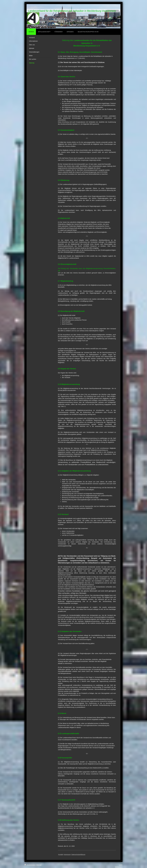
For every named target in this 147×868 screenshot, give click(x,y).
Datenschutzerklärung (78, 854)
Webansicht (119, 867)
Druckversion (30, 865)
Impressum (67, 854)
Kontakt (61, 854)
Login (121, 865)
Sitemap (39, 865)
